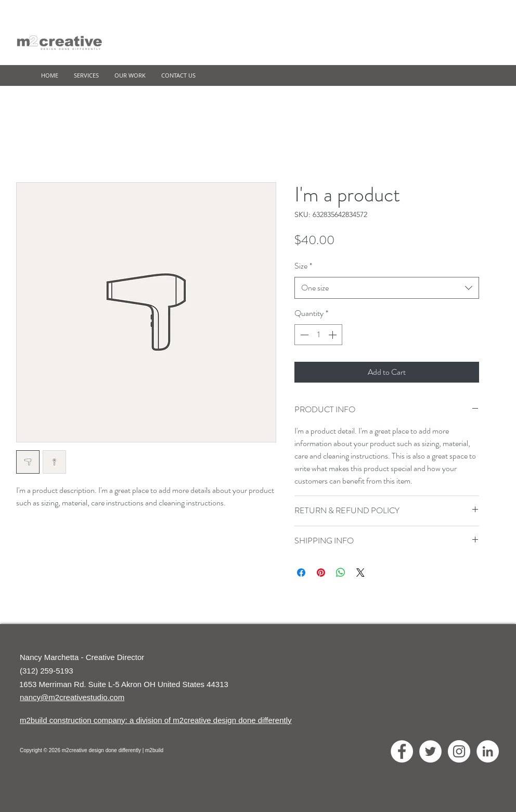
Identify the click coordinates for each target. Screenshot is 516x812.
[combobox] (387, 288)
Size (303, 266)
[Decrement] (303, 335)
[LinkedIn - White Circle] (488, 751)
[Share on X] (360, 573)
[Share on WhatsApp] (341, 573)
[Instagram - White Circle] (459, 751)
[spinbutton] (318, 335)
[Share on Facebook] (301, 573)
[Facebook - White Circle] (402, 751)
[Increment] (333, 335)
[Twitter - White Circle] (430, 751)
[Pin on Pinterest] (321, 573)
